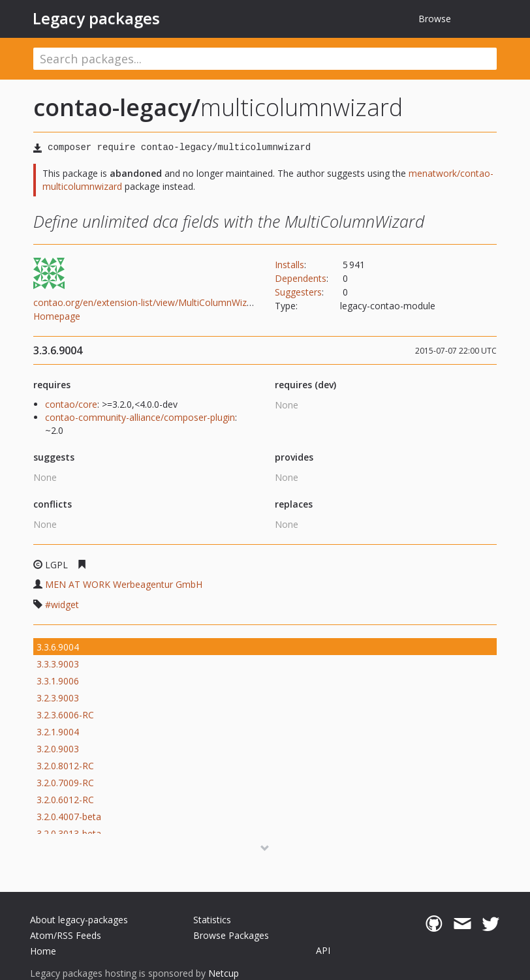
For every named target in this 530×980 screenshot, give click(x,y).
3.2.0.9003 (58, 749)
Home (43, 951)
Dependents (301, 278)
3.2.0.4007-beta (69, 817)
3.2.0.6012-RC (65, 800)
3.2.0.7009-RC (65, 783)
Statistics (212, 920)
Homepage (57, 316)
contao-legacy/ (117, 107)
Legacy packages (96, 18)
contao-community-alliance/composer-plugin (140, 417)
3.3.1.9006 (58, 681)
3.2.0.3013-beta (69, 834)
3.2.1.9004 (58, 732)
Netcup (224, 973)
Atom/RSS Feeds (66, 935)
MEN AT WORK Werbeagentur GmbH (124, 584)
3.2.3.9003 (58, 698)
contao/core (71, 404)
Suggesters (298, 292)
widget (65, 605)
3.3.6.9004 (58, 647)
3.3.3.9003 (58, 664)
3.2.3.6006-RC (65, 715)
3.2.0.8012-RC (65, 766)
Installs (289, 265)
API (323, 950)
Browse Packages (231, 935)
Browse (435, 19)
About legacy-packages (79, 920)
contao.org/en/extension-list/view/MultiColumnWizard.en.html (164, 302)
